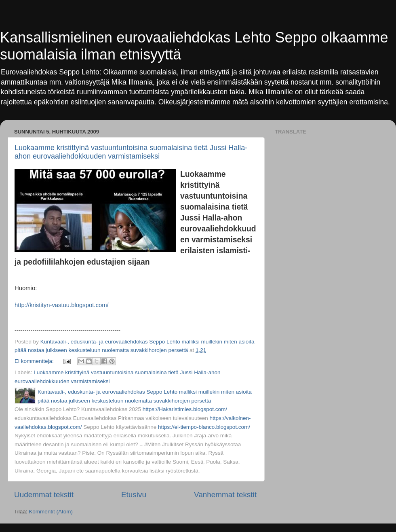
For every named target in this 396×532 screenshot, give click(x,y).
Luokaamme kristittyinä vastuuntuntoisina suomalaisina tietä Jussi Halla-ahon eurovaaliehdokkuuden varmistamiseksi (131, 152)
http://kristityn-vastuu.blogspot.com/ (62, 305)
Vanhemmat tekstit (225, 495)
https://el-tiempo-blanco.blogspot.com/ (204, 427)
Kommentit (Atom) (51, 512)
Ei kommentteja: (35, 361)
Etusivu (134, 495)
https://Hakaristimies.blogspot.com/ (185, 409)
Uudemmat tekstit (44, 495)
